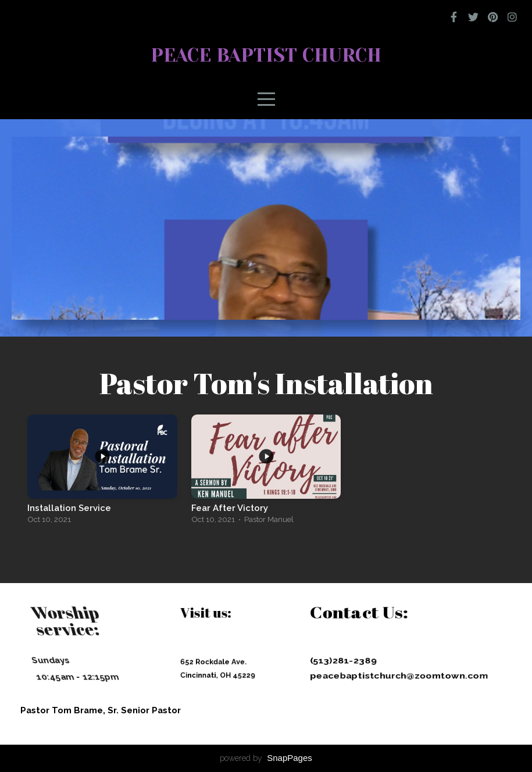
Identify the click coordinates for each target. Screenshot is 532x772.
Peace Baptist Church (266, 56)
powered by (266, 758)
